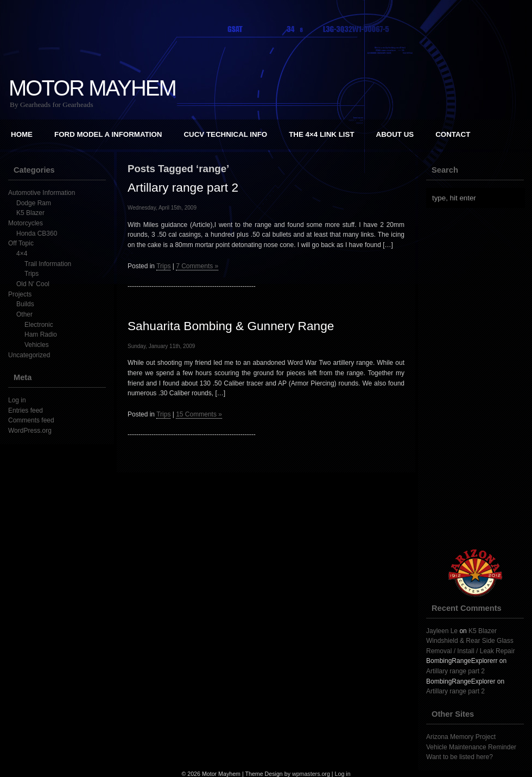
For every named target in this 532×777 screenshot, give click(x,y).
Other (24, 314)
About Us (395, 134)
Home (22, 134)
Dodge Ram (34, 203)
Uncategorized (29, 355)
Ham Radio (41, 334)
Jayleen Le (442, 631)
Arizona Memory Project (461, 737)
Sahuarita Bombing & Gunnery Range (231, 326)
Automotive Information (42, 193)
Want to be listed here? (460, 757)
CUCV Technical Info (225, 134)
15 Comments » (199, 414)
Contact (453, 134)
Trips (31, 274)
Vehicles (37, 345)
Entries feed (26, 410)
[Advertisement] (476, 378)
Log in (17, 400)
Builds (25, 304)
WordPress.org (30, 431)
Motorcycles (26, 223)
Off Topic (21, 243)
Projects (20, 294)
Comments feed (31, 420)
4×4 (22, 254)
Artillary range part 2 (183, 187)
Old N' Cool (33, 284)
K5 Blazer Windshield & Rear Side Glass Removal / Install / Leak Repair (470, 641)
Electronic (39, 325)
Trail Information (48, 264)
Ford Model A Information (108, 134)
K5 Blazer (30, 213)
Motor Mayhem (92, 88)
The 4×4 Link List (321, 134)
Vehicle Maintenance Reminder (471, 747)
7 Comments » (197, 266)
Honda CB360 (37, 233)
